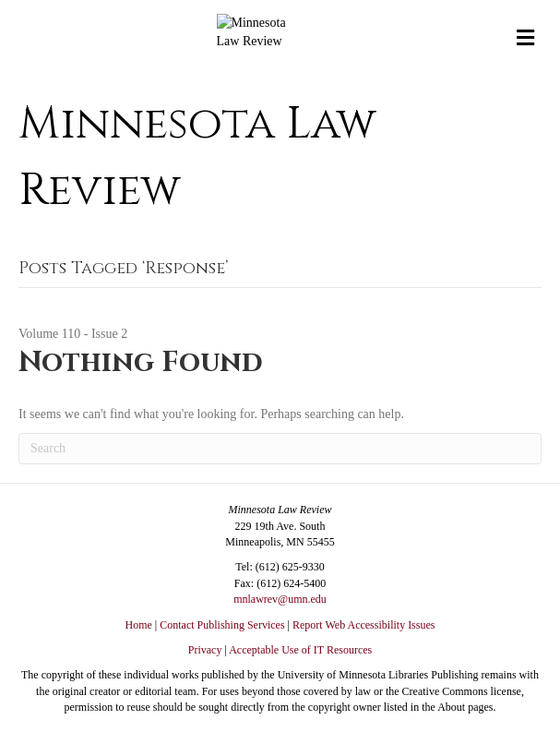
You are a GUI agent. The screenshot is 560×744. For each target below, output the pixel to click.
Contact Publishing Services (222, 625)
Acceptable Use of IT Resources (300, 650)
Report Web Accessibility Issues (363, 625)
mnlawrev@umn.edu (280, 599)
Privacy (205, 650)
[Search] (280, 449)
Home (139, 625)
